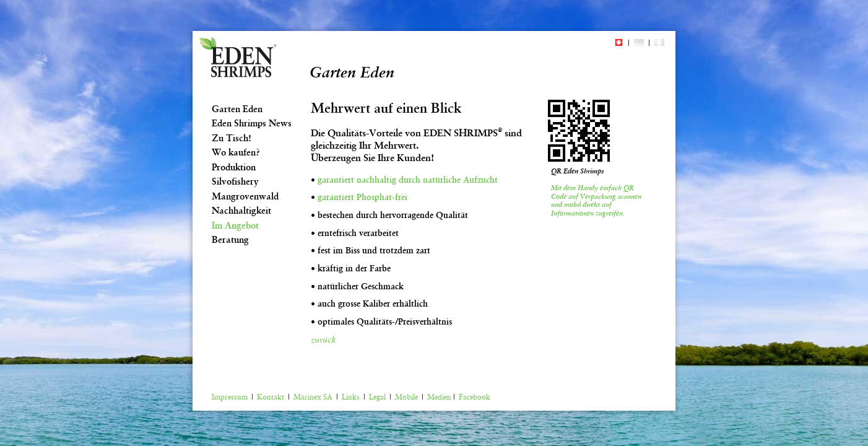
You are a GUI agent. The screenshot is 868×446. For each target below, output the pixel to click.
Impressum (230, 397)
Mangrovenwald (245, 196)
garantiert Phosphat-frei (362, 197)
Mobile (406, 397)
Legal (377, 397)
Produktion (234, 167)
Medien (439, 397)
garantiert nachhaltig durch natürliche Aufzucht (408, 180)
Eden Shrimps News (252, 123)
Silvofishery (235, 181)
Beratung (230, 240)
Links (351, 397)
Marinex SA (313, 397)
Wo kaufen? (236, 152)
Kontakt (271, 397)
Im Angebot (235, 225)
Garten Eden (237, 109)
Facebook (475, 397)
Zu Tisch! (232, 138)
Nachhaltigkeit (241, 211)
